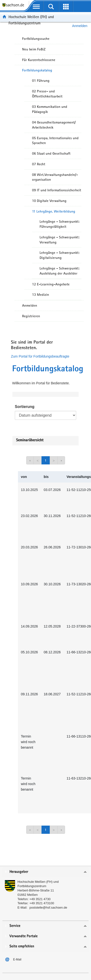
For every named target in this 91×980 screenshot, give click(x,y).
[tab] (45, 872)
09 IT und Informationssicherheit (57, 190)
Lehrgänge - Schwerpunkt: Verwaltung (59, 240)
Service (15, 926)
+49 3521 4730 (40, 899)
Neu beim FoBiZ (34, 49)
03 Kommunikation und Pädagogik (50, 109)
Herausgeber (19, 872)
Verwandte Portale (24, 936)
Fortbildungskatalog (37, 70)
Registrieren (31, 316)
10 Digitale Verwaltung (49, 201)
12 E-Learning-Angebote (51, 284)
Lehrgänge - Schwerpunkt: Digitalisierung (59, 255)
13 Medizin (41, 295)
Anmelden (30, 305)
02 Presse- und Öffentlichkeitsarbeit (47, 94)
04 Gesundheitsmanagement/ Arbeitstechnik (54, 125)
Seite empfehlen (22, 946)
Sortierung (25, 407)
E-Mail (17, 959)
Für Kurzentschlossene (39, 60)
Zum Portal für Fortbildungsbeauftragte (40, 356)
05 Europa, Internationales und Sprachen (55, 141)
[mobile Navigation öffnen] (36, 7)
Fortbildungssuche (36, 39)
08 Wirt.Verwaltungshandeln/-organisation (55, 177)
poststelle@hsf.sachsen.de (48, 908)
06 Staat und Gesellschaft (51, 153)
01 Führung (41, 81)
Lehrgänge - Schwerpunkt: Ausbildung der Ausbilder (59, 271)
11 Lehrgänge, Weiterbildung (54, 211)
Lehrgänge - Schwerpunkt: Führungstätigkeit (59, 224)
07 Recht (39, 164)
